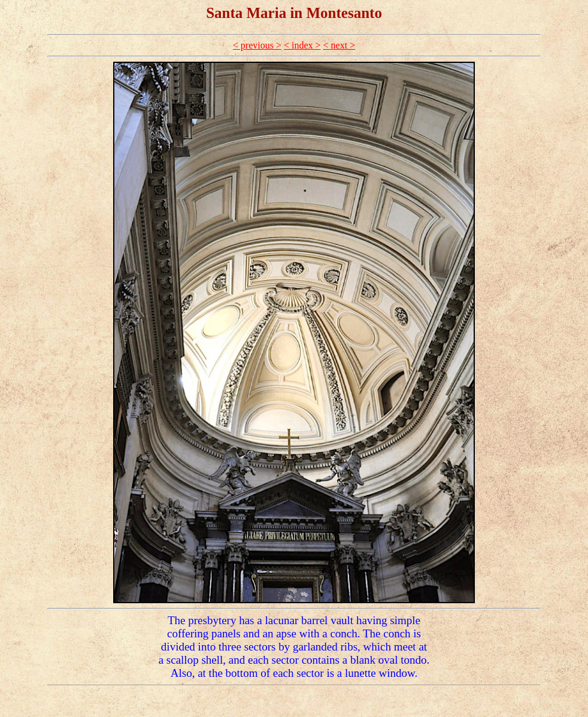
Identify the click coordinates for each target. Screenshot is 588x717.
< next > (340, 45)
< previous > (257, 45)
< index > (302, 45)
